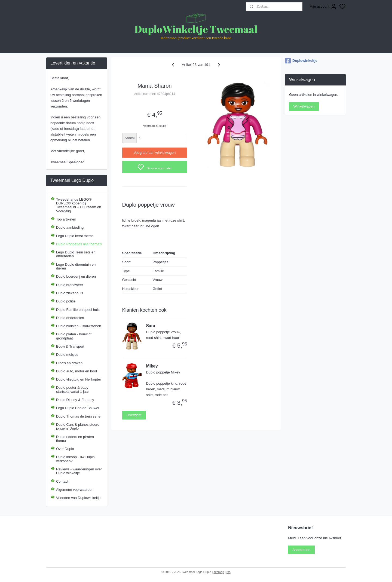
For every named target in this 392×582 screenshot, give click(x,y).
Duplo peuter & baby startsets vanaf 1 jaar (73, 389)
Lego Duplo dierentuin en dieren (76, 266)
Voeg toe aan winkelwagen (155, 153)
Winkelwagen (304, 106)
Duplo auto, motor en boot (76, 371)
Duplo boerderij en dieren (76, 276)
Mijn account (323, 7)
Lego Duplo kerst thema (75, 236)
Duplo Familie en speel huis (78, 310)
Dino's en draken (69, 363)
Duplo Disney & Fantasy (75, 400)
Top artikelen (66, 219)
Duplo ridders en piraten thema (75, 439)
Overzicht (134, 415)
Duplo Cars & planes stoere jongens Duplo (78, 426)
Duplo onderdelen (70, 318)
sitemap (219, 572)
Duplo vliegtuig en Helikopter (79, 379)
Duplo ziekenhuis (70, 293)
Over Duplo (65, 449)
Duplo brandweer (70, 285)
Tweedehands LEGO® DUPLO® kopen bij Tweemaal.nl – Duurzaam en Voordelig (79, 205)
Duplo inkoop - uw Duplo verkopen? (75, 459)
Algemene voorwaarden (75, 490)
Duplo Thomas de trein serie (78, 416)
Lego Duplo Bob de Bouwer (78, 408)
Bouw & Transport (70, 346)
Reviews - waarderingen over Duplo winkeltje (79, 471)
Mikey (152, 366)
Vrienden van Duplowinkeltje (78, 498)
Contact (62, 481)
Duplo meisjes (67, 355)
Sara (151, 326)
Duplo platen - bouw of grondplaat (74, 336)
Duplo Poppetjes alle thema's (79, 244)
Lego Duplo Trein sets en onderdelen (76, 254)
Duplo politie (66, 301)
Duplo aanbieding (70, 227)
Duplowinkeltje (301, 61)
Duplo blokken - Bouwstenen (79, 326)
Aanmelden (301, 550)
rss (229, 572)
